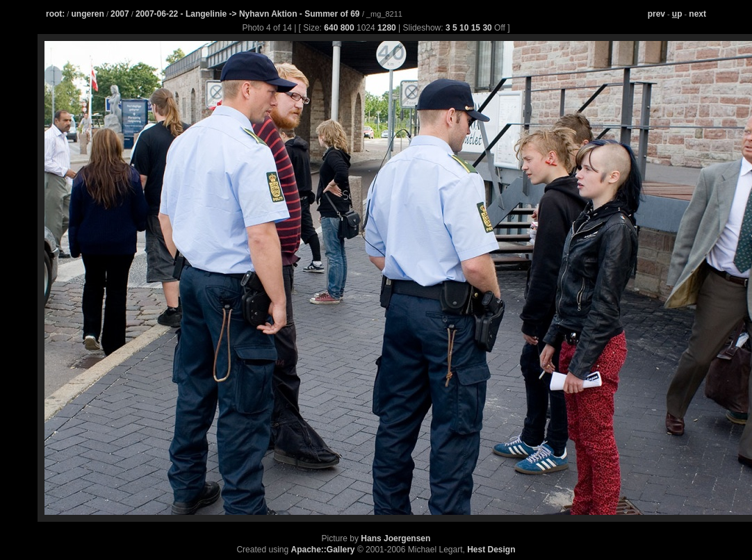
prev (656, 14)
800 (348, 28)
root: (55, 14)
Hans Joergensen (395, 538)
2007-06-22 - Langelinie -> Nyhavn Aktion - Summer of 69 (249, 14)
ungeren (87, 14)
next (697, 14)
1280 (387, 28)
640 (331, 28)
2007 (120, 14)
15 (476, 28)
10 (464, 28)
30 (487, 28)
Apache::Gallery (323, 550)
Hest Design (491, 550)
